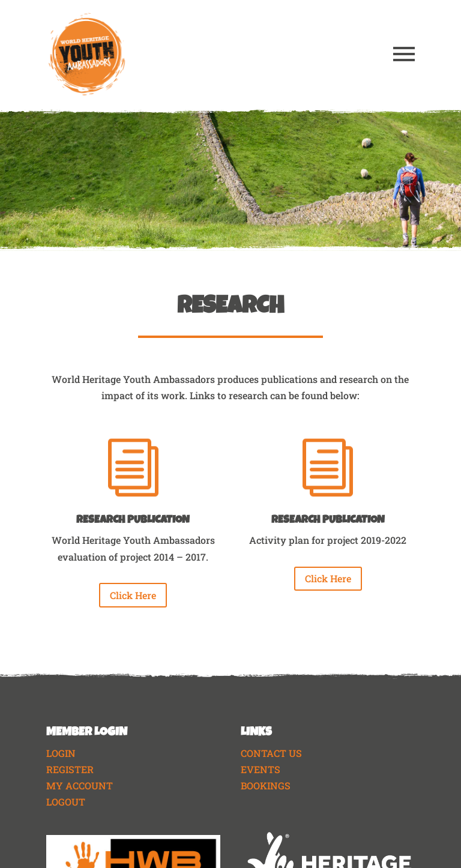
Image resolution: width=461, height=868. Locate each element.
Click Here (133, 595)
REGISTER (70, 769)
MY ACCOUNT (80, 785)
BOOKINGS (266, 785)
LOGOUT (66, 802)
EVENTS (261, 769)
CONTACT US (271, 753)
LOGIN (61, 753)
